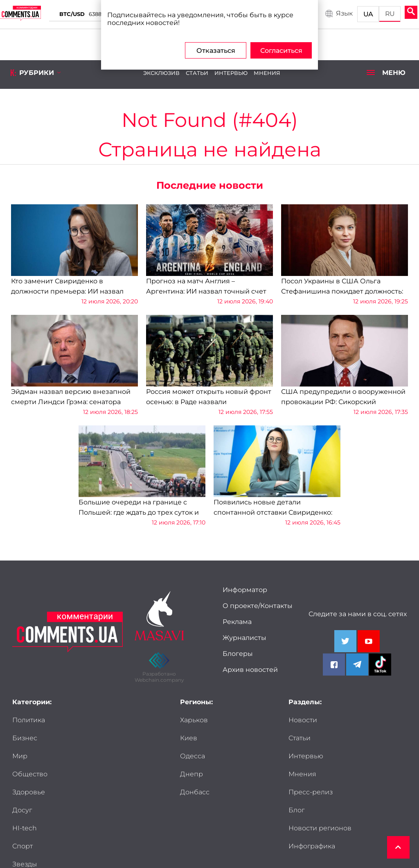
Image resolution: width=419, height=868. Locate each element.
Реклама (237, 622)
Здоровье (29, 756)
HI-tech (25, 774)
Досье (23, 810)
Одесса (193, 756)
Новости (303, 720)
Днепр (191, 774)
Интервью (231, 73)
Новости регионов (305, 779)
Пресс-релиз (311, 756)
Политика (29, 720)
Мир (20, 738)
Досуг (81, 756)
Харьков (194, 720)
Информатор (245, 590)
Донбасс (195, 792)
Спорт (82, 774)
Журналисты (244, 638)
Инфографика (312, 802)
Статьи (197, 73)
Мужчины (88, 792)
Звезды (25, 792)
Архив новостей (250, 670)
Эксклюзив (161, 73)
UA (368, 14)
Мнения (267, 73)
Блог (355, 756)
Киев (189, 738)
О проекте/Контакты (258, 606)
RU (390, 14)
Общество (89, 738)
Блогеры (238, 654)
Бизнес (84, 720)
